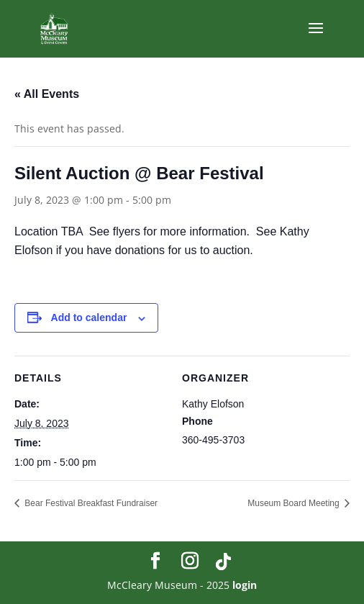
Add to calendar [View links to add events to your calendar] (89, 317)
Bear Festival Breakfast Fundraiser (90, 503)
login (245, 585)
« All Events (47, 94)
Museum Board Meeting (295, 503)
